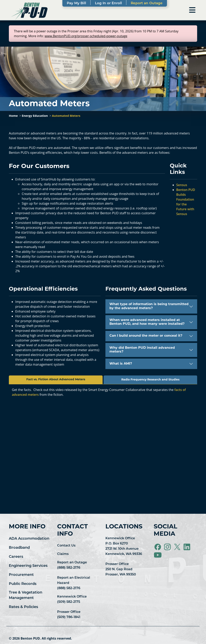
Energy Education (35, 116)
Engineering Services (28, 566)
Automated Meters (66, 116)
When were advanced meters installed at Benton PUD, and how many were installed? (147, 322)
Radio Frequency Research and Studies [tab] (150, 380)
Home (13, 116)
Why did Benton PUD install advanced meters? (142, 350)
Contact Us (66, 546)
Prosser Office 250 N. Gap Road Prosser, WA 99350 (121, 569)
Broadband (19, 548)
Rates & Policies (23, 607)
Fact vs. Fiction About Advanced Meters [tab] (56, 380)
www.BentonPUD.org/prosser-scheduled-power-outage (86, 36)
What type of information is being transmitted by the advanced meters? (149, 306)
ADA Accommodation (29, 539)
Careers (16, 557)
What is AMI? (121, 364)
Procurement (21, 575)
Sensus (182, 185)
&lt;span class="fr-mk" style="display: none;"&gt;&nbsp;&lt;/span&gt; (103, 451)
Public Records (23, 584)
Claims (63, 554)
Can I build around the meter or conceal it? (146, 336)
